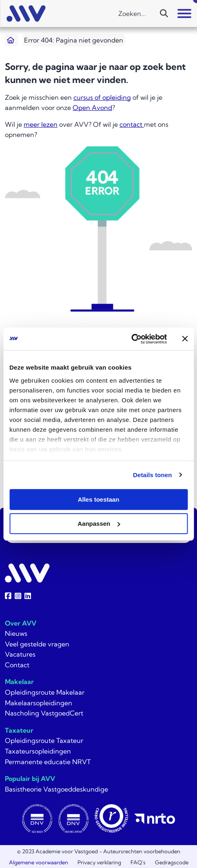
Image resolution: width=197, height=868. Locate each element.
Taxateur (19, 730)
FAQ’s (138, 862)
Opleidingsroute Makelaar (45, 692)
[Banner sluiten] (185, 339)
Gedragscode (172, 862)
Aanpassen (99, 524)
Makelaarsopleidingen (39, 703)
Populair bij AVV (30, 778)
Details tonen (152, 475)
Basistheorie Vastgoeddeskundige (56, 789)
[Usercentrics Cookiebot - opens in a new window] (131, 339)
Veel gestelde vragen (37, 644)
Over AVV (21, 623)
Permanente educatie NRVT (48, 762)
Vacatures (20, 654)
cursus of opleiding (102, 97)
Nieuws (16, 633)
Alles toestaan (99, 499)
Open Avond (92, 108)
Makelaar (19, 682)
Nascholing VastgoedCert (44, 713)
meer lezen (41, 124)
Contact (17, 665)
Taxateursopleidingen (38, 751)
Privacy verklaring (99, 862)
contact (132, 124)
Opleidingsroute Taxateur (44, 740)
